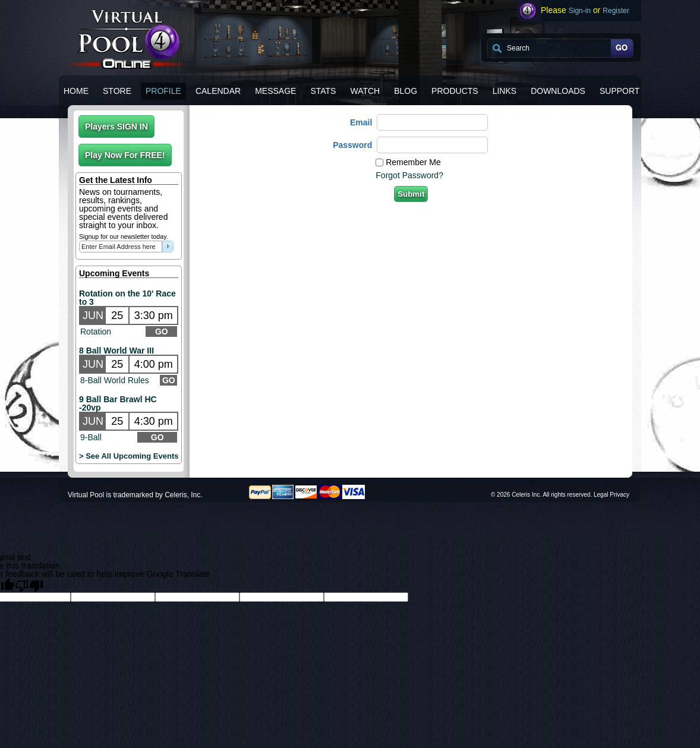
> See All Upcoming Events (129, 456)
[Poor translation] (29, 585)
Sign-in (580, 11)
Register (616, 11)
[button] (116, 127)
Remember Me (413, 162)
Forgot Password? (409, 175)
